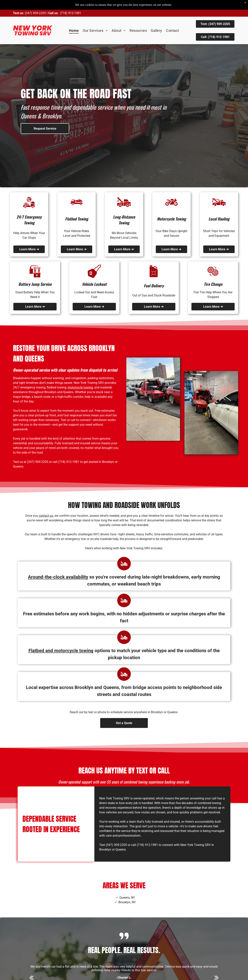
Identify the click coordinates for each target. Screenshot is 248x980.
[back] (31, 918)
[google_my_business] (54, 974)
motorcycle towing (80, 387)
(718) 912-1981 (71, 13)
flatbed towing (56, 387)
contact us (46, 516)
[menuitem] (74, 30)
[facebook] (48, 974)
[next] (217, 918)
